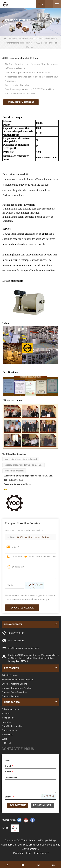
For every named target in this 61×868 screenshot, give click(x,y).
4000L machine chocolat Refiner (33, 537)
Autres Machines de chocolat (42, 39)
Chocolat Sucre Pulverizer (14, 692)
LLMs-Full (7, 743)
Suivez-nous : (9, 820)
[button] (22, 33)
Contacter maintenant (21, 102)
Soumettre (18, 805)
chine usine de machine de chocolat (21, 459)
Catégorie (22, 39)
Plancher (18, 853)
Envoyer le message (22, 608)
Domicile (10, 39)
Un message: (12, 777)
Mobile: (9, 771)
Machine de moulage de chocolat (18, 679)
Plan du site (7, 734)
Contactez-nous (10, 730)
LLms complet (41, 853)
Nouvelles (6, 722)
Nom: (8, 760)
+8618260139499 (16, 633)
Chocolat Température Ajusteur (17, 688)
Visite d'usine (8, 718)
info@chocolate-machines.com (24, 648)
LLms (28, 853)
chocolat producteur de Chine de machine (24, 465)
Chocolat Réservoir (11, 696)
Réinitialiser (42, 805)
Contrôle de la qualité (12, 726)
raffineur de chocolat (14, 471)
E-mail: (9, 766)
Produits (6, 713)
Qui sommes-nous (10, 709)
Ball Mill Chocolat (10, 675)
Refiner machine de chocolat (17, 43)
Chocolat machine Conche (14, 684)
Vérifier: (10, 797)
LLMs (4, 739)
